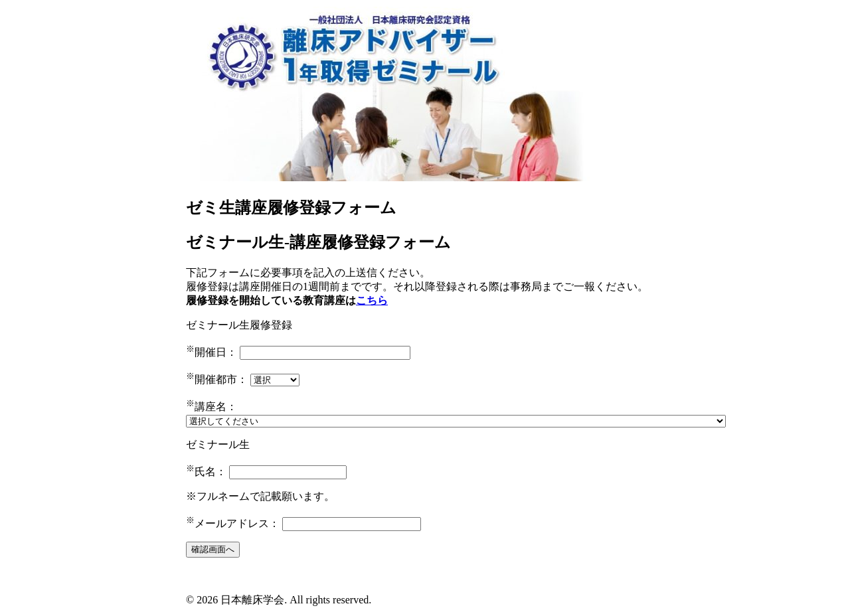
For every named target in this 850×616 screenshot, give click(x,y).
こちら (372, 300)
